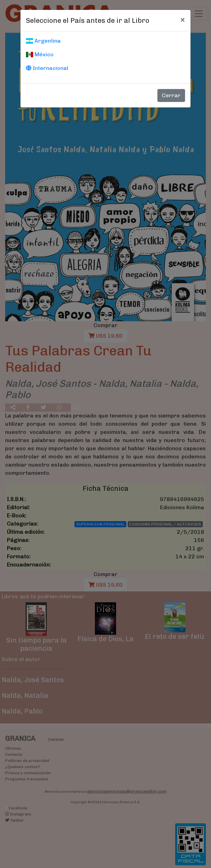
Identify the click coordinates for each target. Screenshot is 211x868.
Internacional (47, 68)
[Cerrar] (182, 19)
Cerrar (171, 95)
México (40, 54)
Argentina (43, 41)
